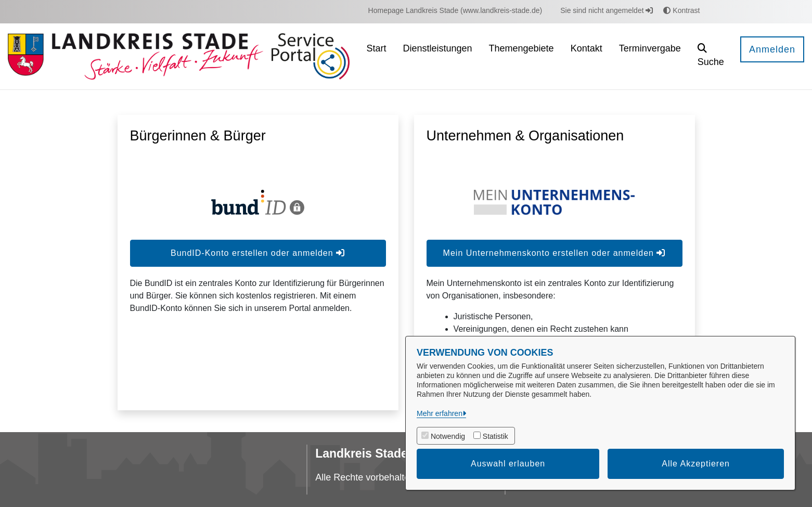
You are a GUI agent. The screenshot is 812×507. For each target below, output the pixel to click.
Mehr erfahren (440, 413)
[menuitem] (455, 11)
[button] (711, 56)
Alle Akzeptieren (696, 464)
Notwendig (448, 436)
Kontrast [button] (681, 10)
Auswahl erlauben (508, 464)
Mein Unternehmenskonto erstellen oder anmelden (555, 253)
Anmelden (772, 49)
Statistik (495, 436)
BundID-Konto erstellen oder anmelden (258, 253)
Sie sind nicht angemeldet (607, 10)
